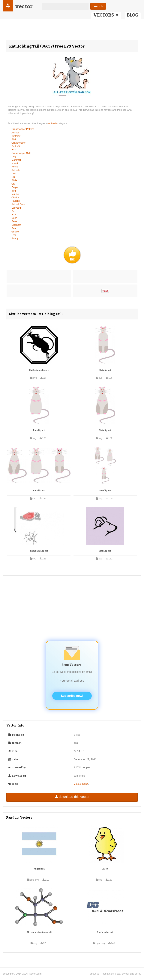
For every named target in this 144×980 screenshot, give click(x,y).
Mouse (15, 194)
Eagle (15, 187)
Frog (14, 235)
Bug (14, 191)
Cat (13, 184)
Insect (15, 163)
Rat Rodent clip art (39, 370)
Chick (105, 869)
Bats (14, 215)
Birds (14, 180)
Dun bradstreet (105, 932)
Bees (14, 221)
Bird (14, 139)
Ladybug (16, 208)
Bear (14, 228)
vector (24, 6)
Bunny (15, 238)
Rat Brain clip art (39, 551)
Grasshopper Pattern (23, 129)
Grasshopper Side (21, 153)
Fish (14, 149)
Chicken (16, 197)
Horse (15, 167)
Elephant (16, 225)
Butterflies (17, 146)
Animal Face (18, 204)
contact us (108, 974)
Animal (15, 133)
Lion (14, 174)
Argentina (39, 869)
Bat (13, 211)
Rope (85, 784)
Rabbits (16, 201)
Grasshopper (18, 143)
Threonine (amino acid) (39, 932)
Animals (53, 123)
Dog (14, 156)
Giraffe (15, 232)
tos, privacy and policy (129, 974)
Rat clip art (105, 370)
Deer (14, 218)
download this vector (72, 797)
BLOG (133, 15)
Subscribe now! (72, 696)
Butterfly (16, 136)
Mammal (16, 160)
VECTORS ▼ (106, 15)
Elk (13, 177)
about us (94, 974)
